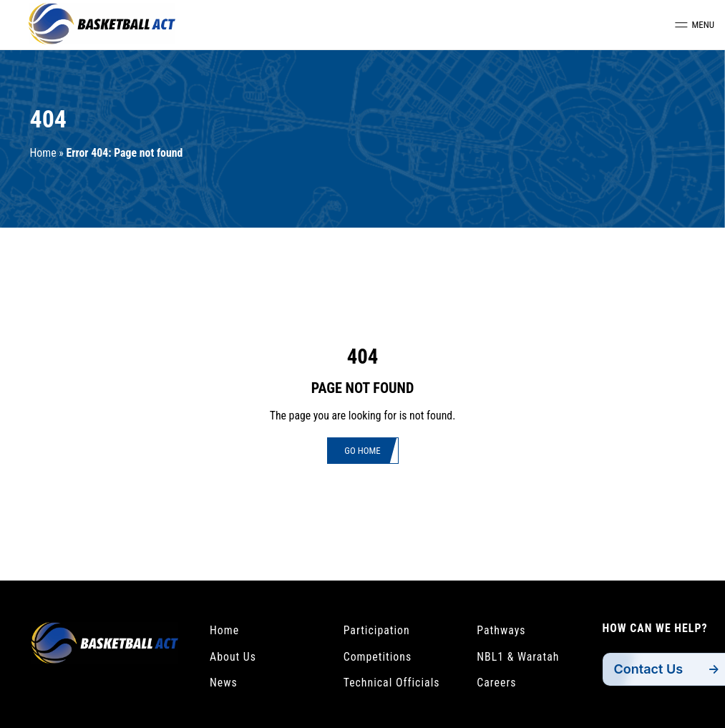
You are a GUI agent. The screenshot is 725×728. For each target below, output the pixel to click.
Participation (377, 630)
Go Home (362, 451)
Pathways (501, 630)
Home (43, 153)
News (224, 683)
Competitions (378, 657)
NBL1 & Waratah (518, 657)
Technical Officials (392, 683)
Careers (496, 683)
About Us (233, 657)
